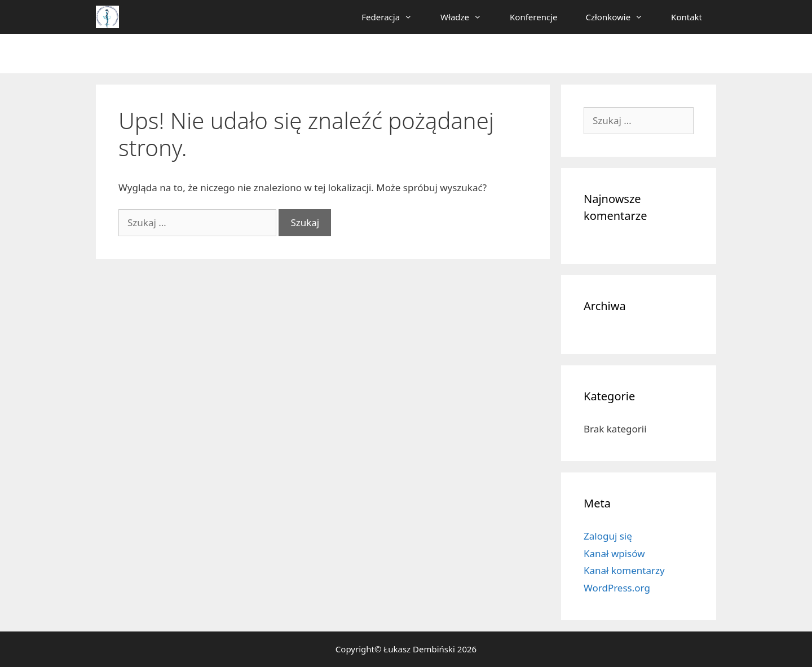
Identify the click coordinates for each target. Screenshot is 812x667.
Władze (468, 17)
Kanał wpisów (614, 553)
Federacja (394, 17)
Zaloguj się (608, 536)
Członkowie (621, 17)
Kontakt (687, 17)
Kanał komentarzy (624, 570)
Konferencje (533, 17)
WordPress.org (617, 588)
